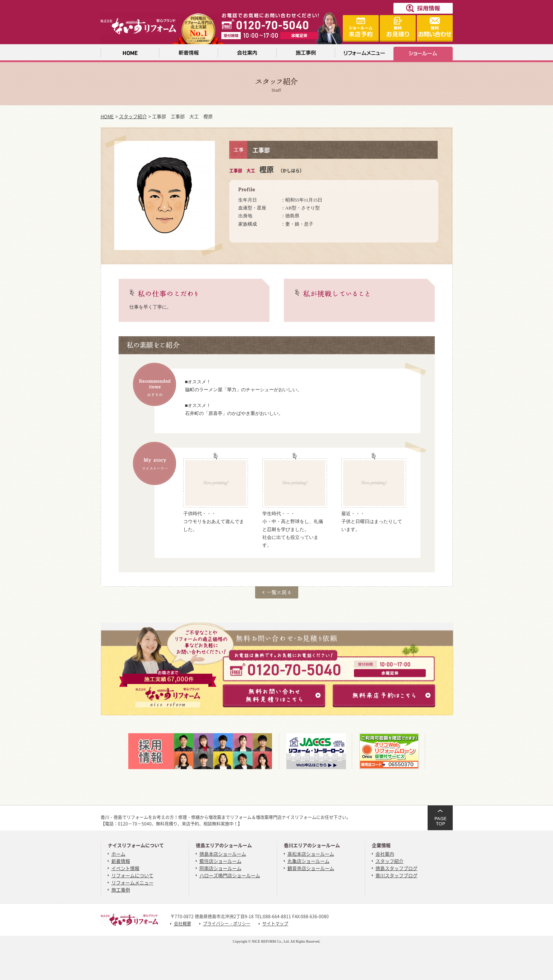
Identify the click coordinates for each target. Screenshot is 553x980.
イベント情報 (125, 868)
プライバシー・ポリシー (227, 924)
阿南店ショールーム (220, 868)
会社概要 (183, 924)
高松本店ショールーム (311, 854)
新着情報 (121, 861)
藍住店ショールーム (220, 861)
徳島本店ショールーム (223, 854)
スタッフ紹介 (133, 116)
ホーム (118, 854)
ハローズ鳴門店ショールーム (230, 875)
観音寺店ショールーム (311, 868)
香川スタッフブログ (397, 875)
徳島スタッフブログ (397, 868)
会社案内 (385, 854)
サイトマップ (275, 924)
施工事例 (121, 890)
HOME (107, 116)
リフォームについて (132, 875)
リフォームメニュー (132, 882)
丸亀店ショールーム (308, 861)
